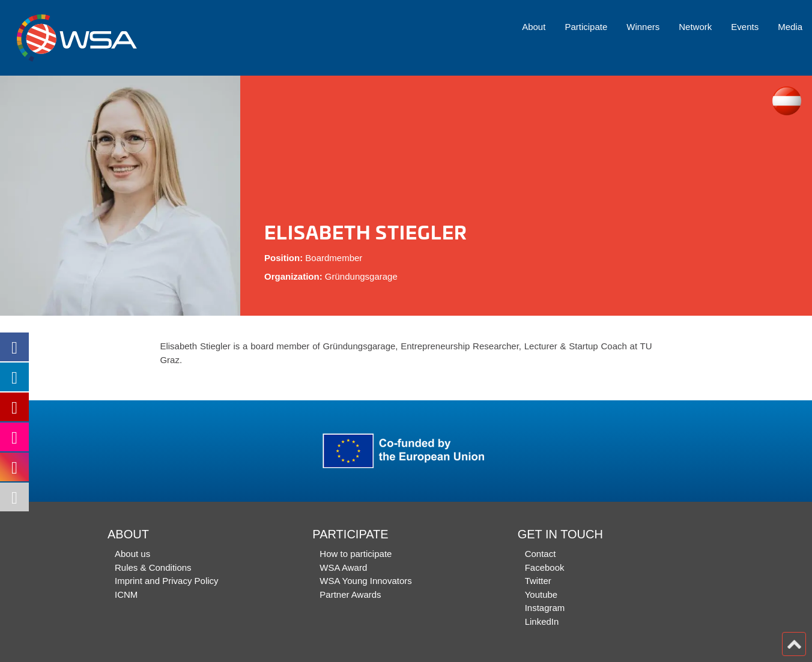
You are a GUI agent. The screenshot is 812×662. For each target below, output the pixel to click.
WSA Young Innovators (365, 581)
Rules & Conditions (153, 567)
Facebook (545, 567)
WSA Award (343, 567)
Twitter (538, 581)
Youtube (541, 594)
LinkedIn (542, 621)
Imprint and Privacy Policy (167, 581)
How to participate (356, 554)
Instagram (545, 608)
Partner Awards (350, 594)
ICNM (126, 594)
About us (132, 554)
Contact (541, 554)
